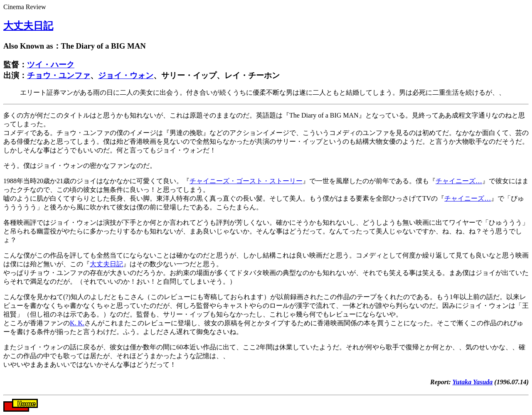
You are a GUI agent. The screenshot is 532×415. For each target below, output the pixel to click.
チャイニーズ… (459, 181)
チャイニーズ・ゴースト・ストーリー (246, 181)
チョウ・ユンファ (59, 75)
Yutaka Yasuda (473, 382)
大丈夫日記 (28, 26)
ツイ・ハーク (51, 65)
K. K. (77, 323)
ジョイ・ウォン (126, 75)
